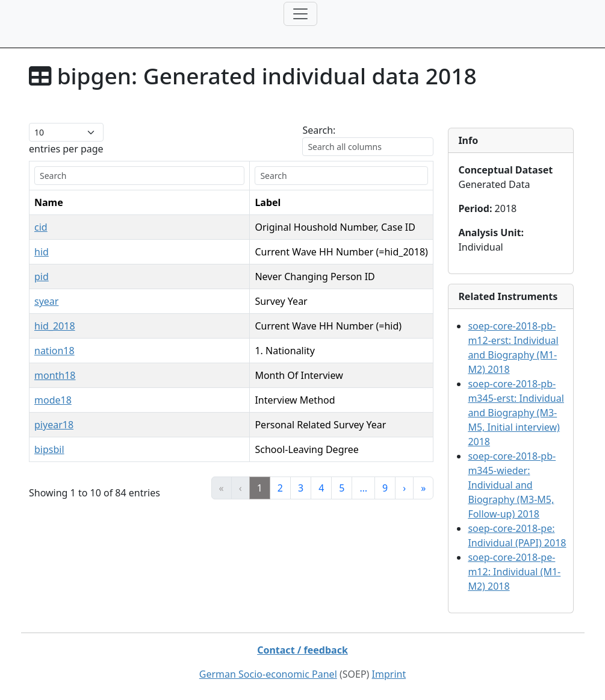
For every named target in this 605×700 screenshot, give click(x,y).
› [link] (404, 488)
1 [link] (260, 488)
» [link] (423, 488)
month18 (55, 375)
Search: (319, 130)
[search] (113, 176)
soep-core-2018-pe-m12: (514, 572)
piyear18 (54, 425)
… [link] (363, 488)
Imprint (389, 674)
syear (46, 301)
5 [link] (342, 488)
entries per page (66, 149)
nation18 (54, 351)
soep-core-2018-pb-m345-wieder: (512, 485)
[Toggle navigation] (300, 14)
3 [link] (301, 488)
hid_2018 (55, 326)
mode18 (53, 400)
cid (41, 227)
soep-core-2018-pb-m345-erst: (516, 413)
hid (42, 252)
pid (42, 277)
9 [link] (385, 488)
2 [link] (280, 488)
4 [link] (321, 488)
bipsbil (49, 449)
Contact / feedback (302, 650)
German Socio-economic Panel (268, 674)
